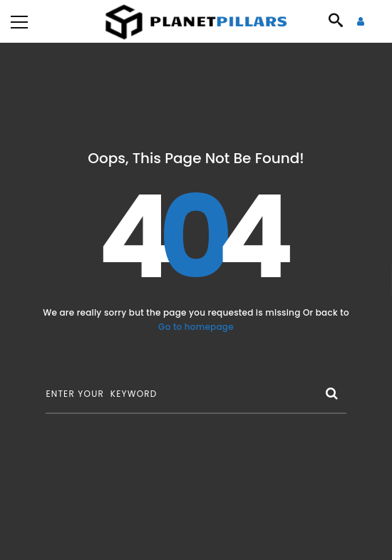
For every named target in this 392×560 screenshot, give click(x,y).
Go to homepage (196, 327)
